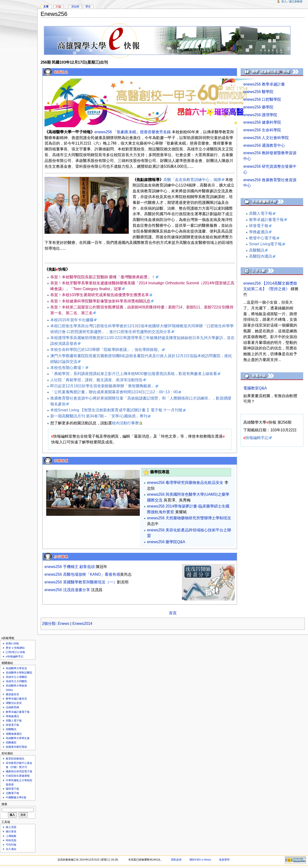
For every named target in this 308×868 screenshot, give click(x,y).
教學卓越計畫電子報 (266, 220)
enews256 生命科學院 (262, 130)
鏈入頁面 (11, 827)
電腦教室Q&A (255, 388)
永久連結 (11, 849)
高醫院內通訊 (261, 256)
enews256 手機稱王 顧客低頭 (70, 567)
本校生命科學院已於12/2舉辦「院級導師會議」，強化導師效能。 (106, 350)
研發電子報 (259, 226)
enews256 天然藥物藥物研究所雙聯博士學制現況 (189, 518)
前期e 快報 (12, 643)
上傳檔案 (11, 836)
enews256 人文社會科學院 (266, 138)
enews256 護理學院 (260, 115)
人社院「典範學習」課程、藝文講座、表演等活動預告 (96, 380)
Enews (64, 624)
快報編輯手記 (256, 438)
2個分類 (49, 624)
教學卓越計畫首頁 (16, 699)
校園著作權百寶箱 (16, 747)
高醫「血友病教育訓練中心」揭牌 (192, 180)
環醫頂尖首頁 (14, 703)
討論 (58, 7)
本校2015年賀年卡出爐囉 (72, 320)
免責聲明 (224, 860)
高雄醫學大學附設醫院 (19, 673)
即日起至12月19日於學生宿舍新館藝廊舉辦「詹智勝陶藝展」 (103, 386)
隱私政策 (176, 860)
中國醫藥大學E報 (16, 797)
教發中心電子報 (263, 238)
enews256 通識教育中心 (264, 145)
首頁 (173, 613)
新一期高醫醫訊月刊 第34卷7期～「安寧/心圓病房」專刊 (99, 416)
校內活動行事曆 (125, 423)
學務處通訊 (259, 232)
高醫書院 (11, 742)
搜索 (4, 804)
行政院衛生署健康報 (18, 776)
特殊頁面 (11, 840)
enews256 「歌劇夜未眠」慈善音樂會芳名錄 (133, 132)
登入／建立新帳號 (292, 1)
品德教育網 (12, 707)
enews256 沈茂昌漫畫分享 (67, 590)
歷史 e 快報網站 (17, 648)
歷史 (88, 7)
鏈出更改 (11, 831)
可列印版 (11, 845)
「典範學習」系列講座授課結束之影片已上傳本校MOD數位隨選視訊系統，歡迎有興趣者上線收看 (134, 374)
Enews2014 (82, 624)
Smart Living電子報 (265, 244)
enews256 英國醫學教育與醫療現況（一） (81, 582)
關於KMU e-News (200, 860)
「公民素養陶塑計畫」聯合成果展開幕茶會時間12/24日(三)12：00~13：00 (114, 392)
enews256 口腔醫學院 (262, 99)
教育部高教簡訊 (15, 759)
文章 (46, 7)
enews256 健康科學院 (262, 122)
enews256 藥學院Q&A (166, 542)
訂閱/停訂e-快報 (15, 652)
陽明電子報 (12, 789)
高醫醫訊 (257, 250)
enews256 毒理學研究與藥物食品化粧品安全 (185, 483)
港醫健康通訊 (14, 734)
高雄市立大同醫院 (16, 681)
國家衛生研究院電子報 (19, 771)
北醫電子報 (12, 793)
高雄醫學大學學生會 (18, 738)
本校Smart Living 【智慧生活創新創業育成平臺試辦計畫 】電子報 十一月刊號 (116, 410)
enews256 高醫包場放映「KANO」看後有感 (82, 574)
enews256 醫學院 (258, 92)
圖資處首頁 (12, 694)
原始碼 (75, 7)
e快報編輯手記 (14, 656)
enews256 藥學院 (258, 107)
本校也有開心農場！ (68, 368)
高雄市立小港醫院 (16, 677)
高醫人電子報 (261, 213)
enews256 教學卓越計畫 (264, 84)
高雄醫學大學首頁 (16, 668)
